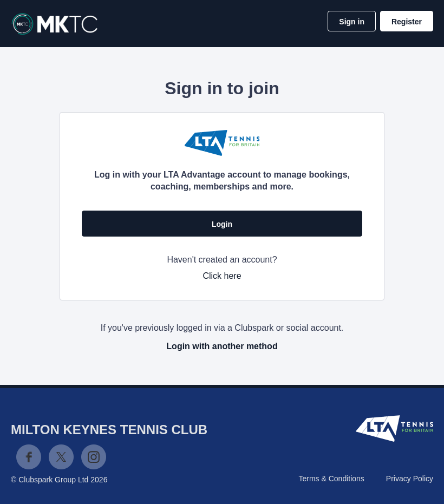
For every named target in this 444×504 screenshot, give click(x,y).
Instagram (94, 457)
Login (222, 224)
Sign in (352, 22)
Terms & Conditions (331, 479)
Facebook (29, 457)
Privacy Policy (410, 479)
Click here (222, 276)
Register (407, 22)
